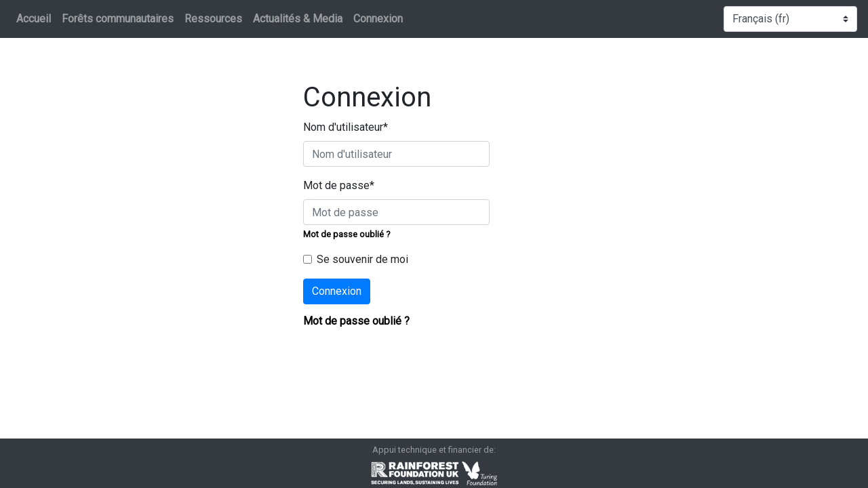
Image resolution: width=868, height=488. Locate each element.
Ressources (213, 19)
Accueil (34, 19)
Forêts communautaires (118, 19)
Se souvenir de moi (362, 259)
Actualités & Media (298, 19)
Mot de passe (339, 185)
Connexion (378, 19)
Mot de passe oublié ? (347, 234)
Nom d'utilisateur (346, 127)
